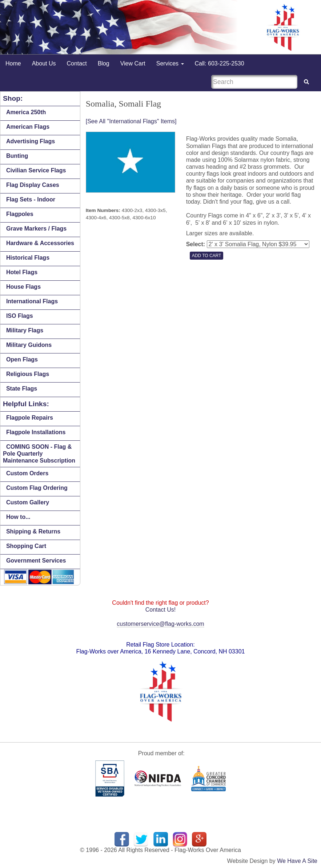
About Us (44, 63)
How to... (18, 517)
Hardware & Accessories (40, 243)
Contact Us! (161, 610)
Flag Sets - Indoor (31, 199)
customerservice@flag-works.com (160, 624)
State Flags (22, 389)
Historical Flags (28, 258)
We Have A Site (297, 861)
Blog (104, 63)
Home (13, 63)
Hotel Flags (22, 272)
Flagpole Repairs (30, 418)
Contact (77, 63)
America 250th (26, 112)
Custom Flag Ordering (37, 488)
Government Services (36, 561)
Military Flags (25, 330)
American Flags (28, 127)
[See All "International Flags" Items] (131, 121)
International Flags (32, 301)
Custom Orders (27, 473)
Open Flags (22, 359)
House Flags (23, 287)
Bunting (17, 156)
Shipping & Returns (33, 531)
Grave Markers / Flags (36, 229)
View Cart (133, 63)
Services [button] (170, 63)
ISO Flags (20, 316)
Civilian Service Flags (36, 170)
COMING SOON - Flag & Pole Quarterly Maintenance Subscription (39, 454)
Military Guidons (29, 345)
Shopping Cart (26, 546)
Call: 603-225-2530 (220, 63)
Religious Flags (28, 374)
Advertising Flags (31, 141)
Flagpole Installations (36, 432)
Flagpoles (20, 214)
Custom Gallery (28, 502)
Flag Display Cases (33, 185)
